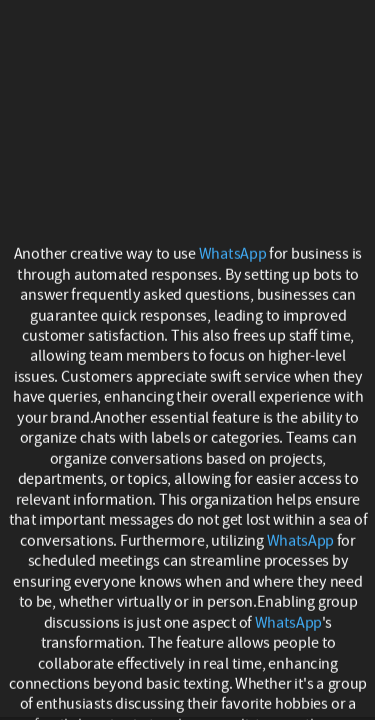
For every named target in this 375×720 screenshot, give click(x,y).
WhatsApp (232, 254)
